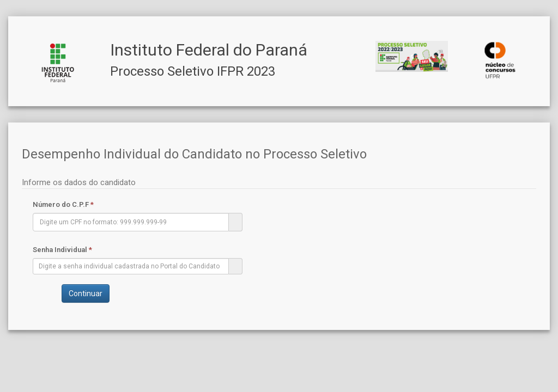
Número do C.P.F (63, 204)
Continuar (86, 293)
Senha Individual (62, 250)
